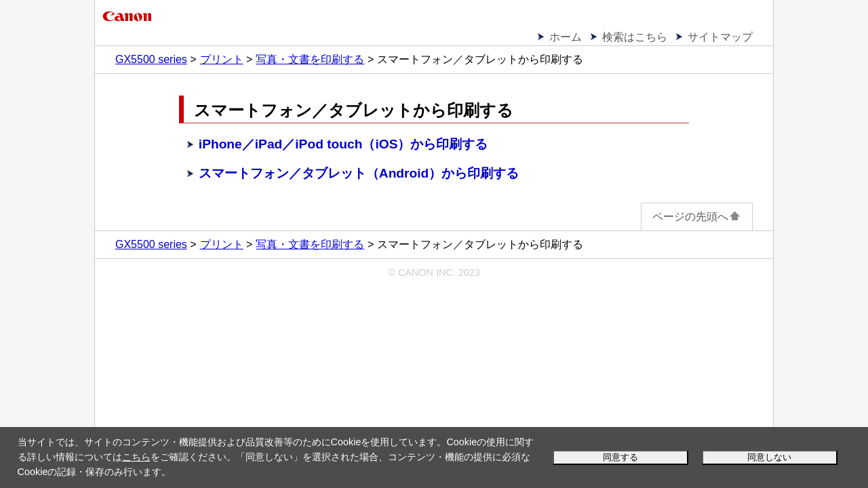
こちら (136, 457)
